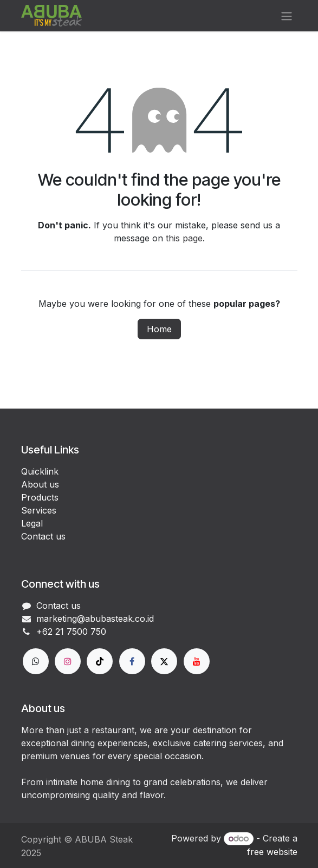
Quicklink (40, 471)
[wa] (36, 661)
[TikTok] (100, 661)
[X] (164, 661)
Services (39, 510)
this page (184, 238)
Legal (32, 523)
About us (40, 484)
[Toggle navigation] (287, 16)
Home (159, 329)
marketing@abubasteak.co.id (95, 619)
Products (40, 497)
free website (272, 852)
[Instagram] (68, 661)
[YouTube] (197, 661)
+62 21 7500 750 (71, 632)
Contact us (43, 536)
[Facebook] (132, 661)
